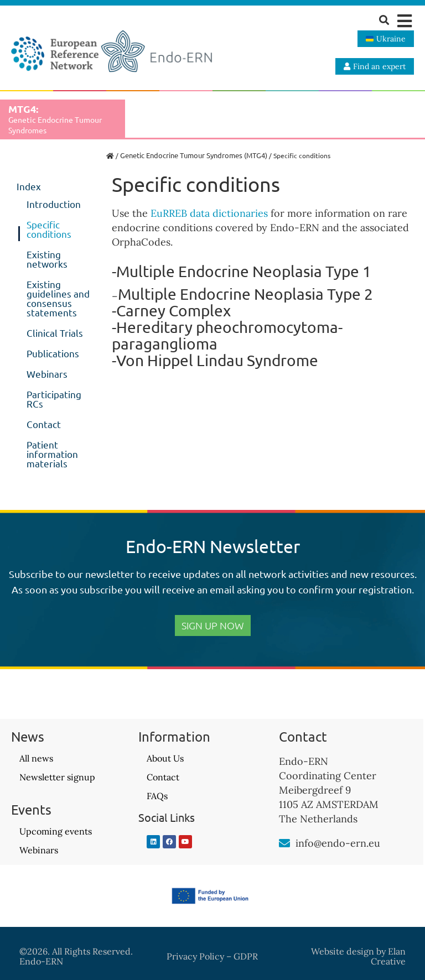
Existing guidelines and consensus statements (58, 298)
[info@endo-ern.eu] (284, 843)
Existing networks (47, 259)
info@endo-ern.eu (338, 843)
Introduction (54, 204)
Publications (53, 353)
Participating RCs (54, 399)
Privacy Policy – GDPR (212, 956)
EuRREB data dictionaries (209, 213)
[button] (404, 21)
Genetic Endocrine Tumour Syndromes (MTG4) (194, 155)
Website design (343, 951)
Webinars (47, 374)
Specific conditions (49, 229)
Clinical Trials (55, 333)
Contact (44, 424)
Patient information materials (52, 454)
